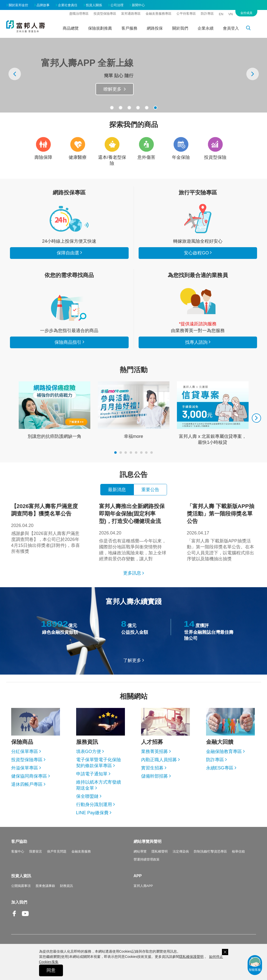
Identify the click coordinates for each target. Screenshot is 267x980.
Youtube (25, 917)
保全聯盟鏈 (87, 796)
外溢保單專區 (25, 768)
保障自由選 (68, 253)
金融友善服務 (81, 851)
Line (36, 914)
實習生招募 (152, 768)
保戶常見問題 (57, 851)
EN (221, 14)
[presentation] (15, 74)
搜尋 (251, 29)
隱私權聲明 (160, 851)
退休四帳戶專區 (27, 784)
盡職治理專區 (79, 14)
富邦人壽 (26, 26)
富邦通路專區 (131, 14)
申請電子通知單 (92, 774)
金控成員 (246, 13)
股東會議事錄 (45, 886)
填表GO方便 (89, 751)
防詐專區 (207, 14)
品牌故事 (43, 5)
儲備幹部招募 (155, 776)
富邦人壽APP (143, 886)
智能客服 (255, 964)
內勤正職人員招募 (159, 760)
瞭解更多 (112, 89)
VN (230, 14)
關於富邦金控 (18, 5)
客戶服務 (129, 28)
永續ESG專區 (220, 768)
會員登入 (231, 28)
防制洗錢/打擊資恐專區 (211, 851)
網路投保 (155, 28)
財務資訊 (66, 886)
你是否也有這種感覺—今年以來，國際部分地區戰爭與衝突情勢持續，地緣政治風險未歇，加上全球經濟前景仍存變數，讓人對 (134, 532)
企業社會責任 (68, 5)
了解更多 (132, 660)
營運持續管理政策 (147, 859)
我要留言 (36, 851)
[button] (112, 108)
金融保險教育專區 (224, 751)
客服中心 (18, 851)
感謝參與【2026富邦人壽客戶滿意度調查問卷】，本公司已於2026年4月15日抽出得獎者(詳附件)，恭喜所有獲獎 (46, 528)
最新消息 (117, 490)
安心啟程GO (198, 219)
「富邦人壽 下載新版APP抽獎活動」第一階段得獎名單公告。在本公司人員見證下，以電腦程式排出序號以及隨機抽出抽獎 (221, 532)
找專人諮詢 (198, 301)
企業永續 (206, 28)
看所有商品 (69, 219)
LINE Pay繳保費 (92, 813)
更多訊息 (132, 573)
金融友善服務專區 (159, 14)
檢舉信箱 (238, 851)
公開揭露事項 (21, 886)
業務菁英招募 (155, 751)
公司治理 (117, 5)
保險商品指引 (69, 308)
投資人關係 (94, 5)
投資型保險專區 (105, 14)
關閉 (225, 952)
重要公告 (150, 490)
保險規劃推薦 (100, 28)
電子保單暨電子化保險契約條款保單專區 (99, 763)
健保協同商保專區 (29, 776)
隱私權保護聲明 (191, 957)
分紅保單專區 (25, 751)
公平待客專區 (186, 14)
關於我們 (180, 28)
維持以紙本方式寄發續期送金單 (99, 785)
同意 (51, 970)
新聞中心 (138, 5)
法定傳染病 (181, 851)
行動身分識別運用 (94, 805)
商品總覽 (71, 28)
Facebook (15, 917)
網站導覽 (140, 851)
